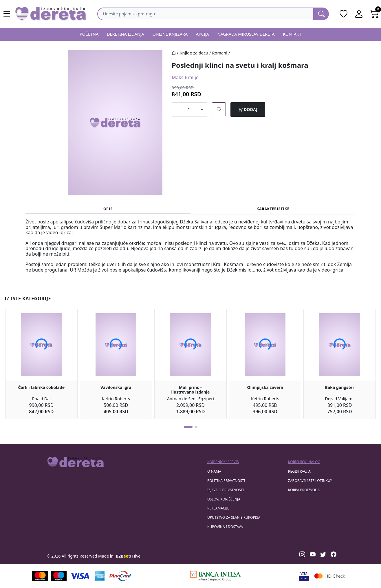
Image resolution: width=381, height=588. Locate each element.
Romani (220, 53)
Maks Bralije (185, 77)
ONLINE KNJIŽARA (170, 34)
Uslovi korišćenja (224, 499)
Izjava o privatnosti (226, 490)
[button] (188, 427)
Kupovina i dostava (225, 527)
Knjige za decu (194, 53)
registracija (299, 471)
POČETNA (89, 34)
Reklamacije (218, 508)
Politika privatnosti (226, 481)
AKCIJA (203, 34)
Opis (108, 209)
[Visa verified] (304, 576)
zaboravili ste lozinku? (310, 481)
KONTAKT (292, 34)
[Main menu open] (7, 14)
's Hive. (129, 556)
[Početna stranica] (176, 53)
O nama (214, 471)
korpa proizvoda (304, 490)
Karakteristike (273, 209)
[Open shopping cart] (375, 14)
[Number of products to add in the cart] (189, 110)
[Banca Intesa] (215, 576)
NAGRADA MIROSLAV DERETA (246, 34)
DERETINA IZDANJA (126, 34)
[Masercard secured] (330, 576)
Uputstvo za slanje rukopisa (234, 517)
